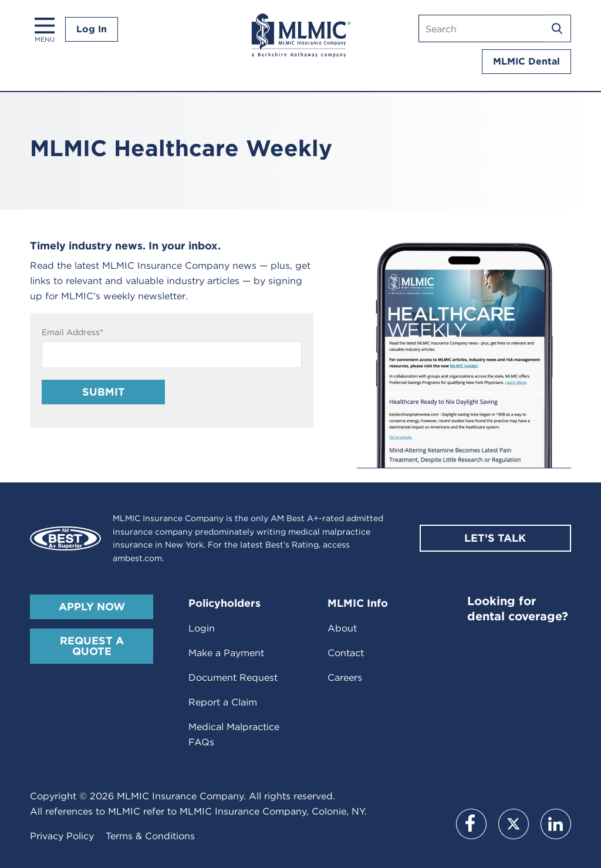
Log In (92, 29)
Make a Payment (226, 653)
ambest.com (137, 558)
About (342, 628)
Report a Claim (223, 702)
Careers (345, 678)
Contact (346, 653)
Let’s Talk (495, 538)
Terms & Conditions (150, 836)
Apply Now (92, 607)
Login (202, 628)
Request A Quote (92, 646)
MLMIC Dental (526, 61)
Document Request (233, 678)
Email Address (72, 332)
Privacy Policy (62, 836)
